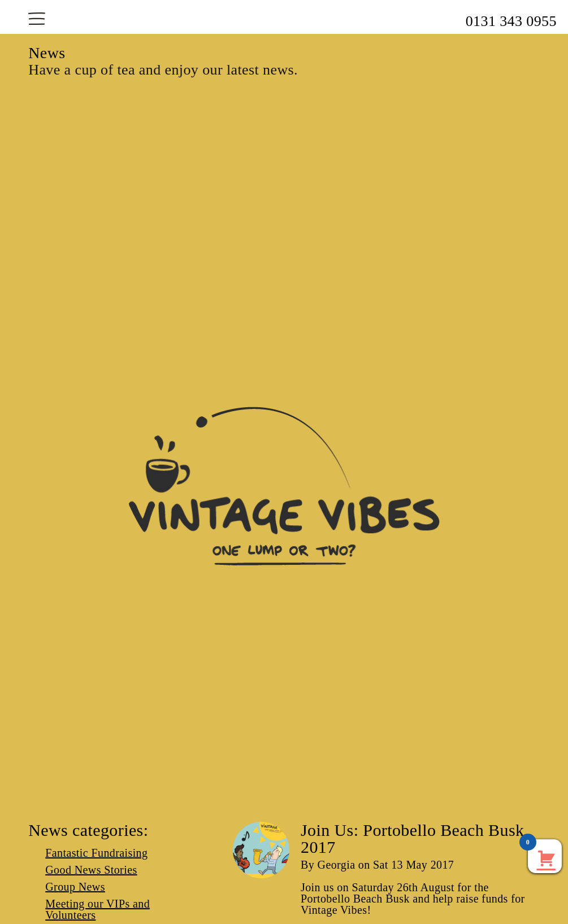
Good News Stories (91, 870)
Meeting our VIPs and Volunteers (97, 909)
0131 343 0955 (511, 21)
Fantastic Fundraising (96, 853)
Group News (75, 887)
